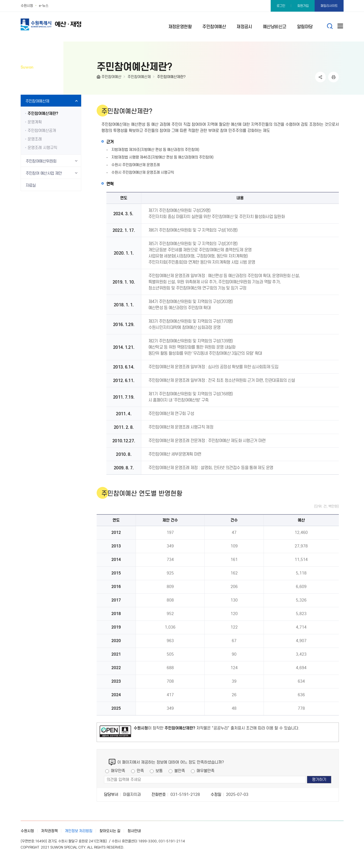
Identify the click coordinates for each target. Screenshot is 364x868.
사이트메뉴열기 (340, 27)
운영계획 (35, 122)
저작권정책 (49, 831)
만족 (140, 771)
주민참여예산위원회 (41, 161)
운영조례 (35, 139)
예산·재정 (59, 24)
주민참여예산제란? (171, 77)
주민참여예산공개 (42, 131)
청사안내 (134, 831)
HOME (99, 78)
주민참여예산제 (139, 77)
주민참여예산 (111, 77)
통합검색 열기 (330, 26)
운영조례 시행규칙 (42, 148)
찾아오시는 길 (110, 831)
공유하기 (320, 77)
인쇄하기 (333, 77)
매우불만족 (206, 771)
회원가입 (303, 6)
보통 (159, 771)
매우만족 (118, 771)
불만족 (180, 771)
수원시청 (27, 6)
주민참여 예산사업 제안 (44, 173)
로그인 (281, 6)
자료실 (31, 185)
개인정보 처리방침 (79, 831)
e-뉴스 (44, 6)
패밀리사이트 (329, 6)
